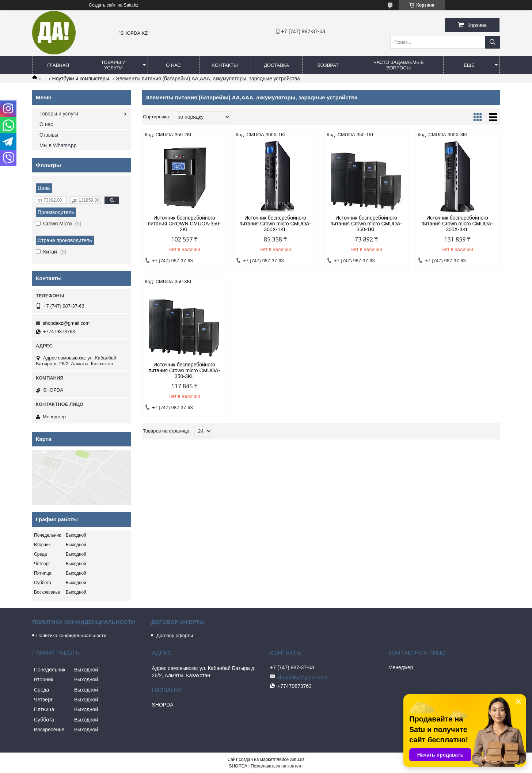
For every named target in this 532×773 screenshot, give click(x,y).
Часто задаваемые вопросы (399, 65)
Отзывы (49, 135)
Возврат (328, 65)
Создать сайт (102, 5)
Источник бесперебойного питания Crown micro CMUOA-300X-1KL (275, 224)
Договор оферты (174, 635)
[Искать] (493, 42)
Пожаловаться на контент (277, 766)
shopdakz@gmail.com (66, 323)
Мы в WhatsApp (58, 145)
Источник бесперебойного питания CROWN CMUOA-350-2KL (185, 224)
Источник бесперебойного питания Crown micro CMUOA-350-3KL (185, 370)
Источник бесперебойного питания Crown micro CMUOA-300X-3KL (457, 224)
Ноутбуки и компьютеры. (81, 79)
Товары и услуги (114, 65)
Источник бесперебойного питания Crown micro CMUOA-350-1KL (366, 224)
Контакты (225, 65)
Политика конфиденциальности (71, 635)
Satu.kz (297, 759)
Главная (58, 65)
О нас (173, 65)
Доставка (276, 65)
